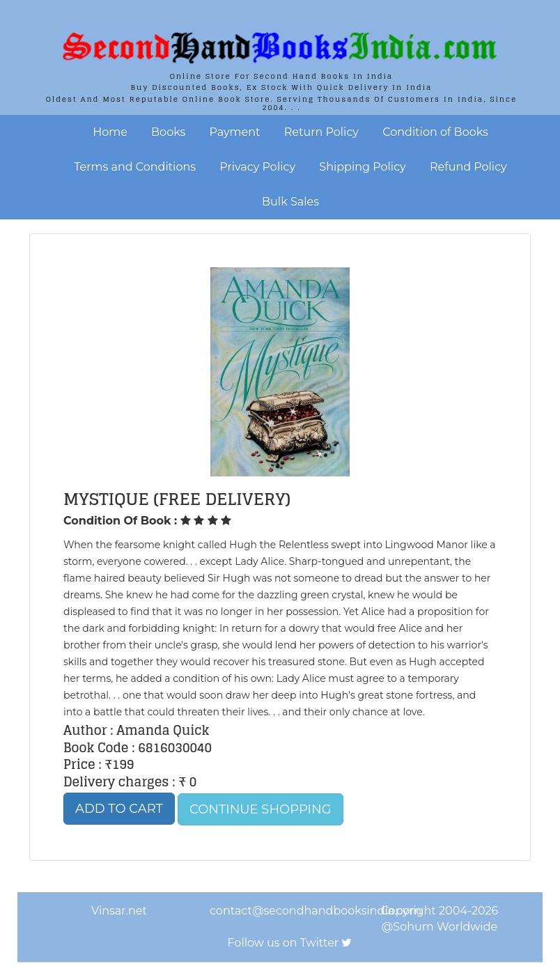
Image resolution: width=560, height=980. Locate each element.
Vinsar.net (119, 911)
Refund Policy (468, 167)
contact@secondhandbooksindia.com (316, 911)
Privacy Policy (257, 167)
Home (110, 132)
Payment (235, 132)
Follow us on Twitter (283, 943)
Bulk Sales (290, 202)
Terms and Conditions (135, 167)
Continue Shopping (260, 809)
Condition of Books (435, 132)
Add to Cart (119, 809)
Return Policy (321, 132)
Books (168, 132)
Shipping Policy (362, 167)
